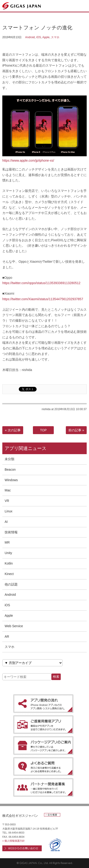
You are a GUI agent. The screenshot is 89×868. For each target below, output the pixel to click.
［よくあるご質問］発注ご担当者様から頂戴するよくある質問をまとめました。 (43, 766)
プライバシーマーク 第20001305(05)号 (55, 845)
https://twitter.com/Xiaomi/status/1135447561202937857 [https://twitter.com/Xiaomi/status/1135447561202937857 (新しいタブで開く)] (43, 299)
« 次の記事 (13, 430)
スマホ (55, 37)
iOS (39, 37)
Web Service (14, 626)
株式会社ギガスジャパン (20, 816)
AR (7, 637)
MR (7, 542)
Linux (8, 511)
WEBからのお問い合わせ (22, 848)
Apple (46, 37)
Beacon (10, 470)
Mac (8, 490)
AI (6, 522)
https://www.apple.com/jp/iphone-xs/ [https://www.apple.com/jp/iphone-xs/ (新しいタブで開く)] (28, 160)
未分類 (10, 459)
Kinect (9, 574)
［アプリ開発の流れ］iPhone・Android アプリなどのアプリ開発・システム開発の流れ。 (43, 704)
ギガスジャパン (22, 6)
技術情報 (11, 532)
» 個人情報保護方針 (14, 841)
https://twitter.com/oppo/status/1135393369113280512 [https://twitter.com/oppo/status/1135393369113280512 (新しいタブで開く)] (41, 283)
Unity (8, 553)
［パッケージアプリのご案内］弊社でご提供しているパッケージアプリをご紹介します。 (43, 745)
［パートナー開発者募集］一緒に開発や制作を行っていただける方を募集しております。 (43, 787)
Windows (11, 480)
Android (30, 37)
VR (7, 501)
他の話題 (11, 584)
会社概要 (52, 815)
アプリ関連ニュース (25, 448)
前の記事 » (76, 430)
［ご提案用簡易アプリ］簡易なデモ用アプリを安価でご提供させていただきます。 (43, 725)
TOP (43, 430)
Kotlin (9, 563)
